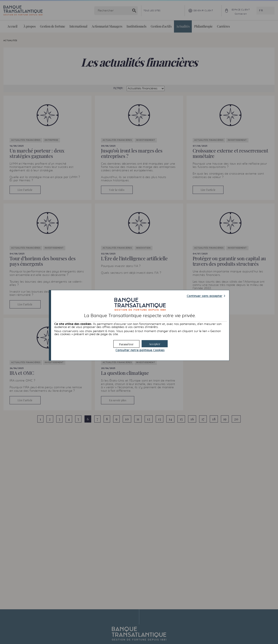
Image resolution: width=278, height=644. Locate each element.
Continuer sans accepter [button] (205, 296)
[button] (155, 344)
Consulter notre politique (140, 350)
